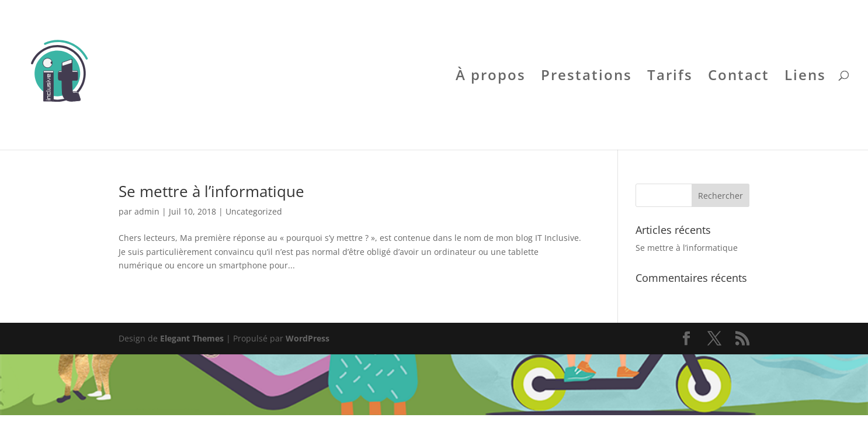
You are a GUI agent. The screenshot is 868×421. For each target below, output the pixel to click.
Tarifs (670, 77)
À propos (491, 77)
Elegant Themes (192, 338)
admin (147, 211)
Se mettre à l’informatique (211, 191)
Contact (739, 77)
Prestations (586, 77)
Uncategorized (254, 211)
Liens (805, 77)
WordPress (308, 338)
